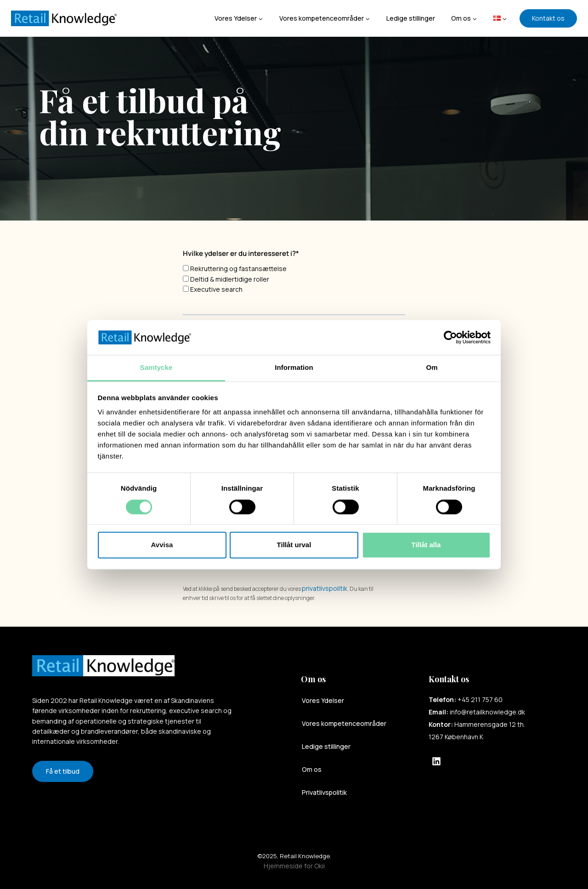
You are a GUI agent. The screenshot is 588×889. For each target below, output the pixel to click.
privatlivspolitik (325, 588)
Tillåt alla (426, 545)
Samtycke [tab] (156, 368)
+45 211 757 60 (480, 699)
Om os (312, 769)
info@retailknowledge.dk (487, 712)
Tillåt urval (294, 545)
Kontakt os (548, 18)
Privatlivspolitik (324, 792)
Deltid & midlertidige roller (230, 279)
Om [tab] (432, 368)
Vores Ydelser (323, 700)
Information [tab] (294, 368)
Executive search (216, 289)
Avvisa (162, 545)
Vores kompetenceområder (344, 723)
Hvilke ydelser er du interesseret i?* (241, 253)
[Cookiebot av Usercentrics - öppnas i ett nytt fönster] (450, 337)
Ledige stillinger (411, 18)
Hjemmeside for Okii (294, 866)
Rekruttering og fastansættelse (238, 269)
